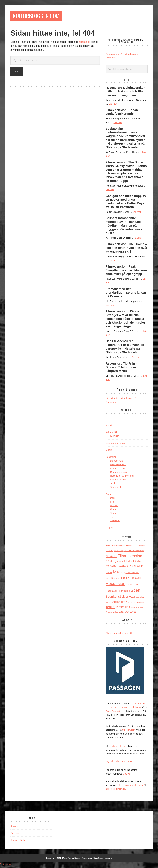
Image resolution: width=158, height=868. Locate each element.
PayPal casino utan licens (119, 763)
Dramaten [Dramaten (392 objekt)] (130, 552)
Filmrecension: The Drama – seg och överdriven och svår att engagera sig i (126, 250)
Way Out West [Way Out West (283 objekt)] (127, 613)
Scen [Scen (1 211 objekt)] (135, 592)
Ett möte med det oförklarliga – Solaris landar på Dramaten (126, 294)
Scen (108, 496)
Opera (113, 511)
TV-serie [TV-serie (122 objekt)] (109, 614)
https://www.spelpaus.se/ (132, 787)
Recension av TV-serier (122, 478)
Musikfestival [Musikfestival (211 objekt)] (132, 574)
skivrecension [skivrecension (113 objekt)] (138, 599)
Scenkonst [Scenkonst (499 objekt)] (113, 598)
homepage (84, 44)
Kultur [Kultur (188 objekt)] (126, 567)
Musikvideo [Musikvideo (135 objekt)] (110, 580)
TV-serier (115, 522)
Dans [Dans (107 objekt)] (136, 548)
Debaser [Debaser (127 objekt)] (142, 548)
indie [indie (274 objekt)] (138, 563)
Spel (112, 485)
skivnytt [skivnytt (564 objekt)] (127, 598)
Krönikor (114, 438)
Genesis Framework (83, 860)
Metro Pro (67, 860)
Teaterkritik (116, 489)
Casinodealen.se (118, 748)
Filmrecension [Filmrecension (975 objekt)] (130, 558)
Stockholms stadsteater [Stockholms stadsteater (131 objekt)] (135, 604)
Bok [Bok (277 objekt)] (108, 547)
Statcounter (6, 866)
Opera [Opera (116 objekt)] (118, 580)
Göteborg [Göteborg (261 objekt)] (111, 563)
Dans (113, 500)
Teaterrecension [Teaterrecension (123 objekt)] (137, 609)
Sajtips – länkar (18, 842)
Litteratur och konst (115, 445)
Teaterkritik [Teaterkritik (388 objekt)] (123, 609)
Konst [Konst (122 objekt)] (120, 568)
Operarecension (118, 474)
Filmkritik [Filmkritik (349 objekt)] (111, 558)
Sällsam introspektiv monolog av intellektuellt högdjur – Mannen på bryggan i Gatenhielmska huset (124, 227)
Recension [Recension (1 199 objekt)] (115, 585)
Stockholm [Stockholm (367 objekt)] (118, 603)
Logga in (109, 860)
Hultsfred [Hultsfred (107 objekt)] (120, 563)
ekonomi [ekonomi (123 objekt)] (141, 552)
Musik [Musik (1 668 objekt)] (119, 573)
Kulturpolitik (112, 434)
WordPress (98, 860)
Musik (109, 452)
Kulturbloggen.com (43, 17)
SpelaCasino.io (113, 713)
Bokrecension (117, 462)
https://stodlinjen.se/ (116, 791)
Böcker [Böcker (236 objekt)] (129, 547)
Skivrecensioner (118, 481)
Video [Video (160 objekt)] (115, 614)
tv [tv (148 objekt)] (145, 609)
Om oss (15, 835)
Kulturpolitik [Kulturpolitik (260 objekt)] (136, 567)
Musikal (114, 507)
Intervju (109, 427)
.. (106, 420)
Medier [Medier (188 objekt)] (109, 574)
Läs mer (113, 105)
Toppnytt (110, 529)
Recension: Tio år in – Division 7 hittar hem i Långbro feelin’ (122, 369)
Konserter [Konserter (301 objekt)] (111, 567)
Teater (113, 515)
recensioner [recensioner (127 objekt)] (131, 586)
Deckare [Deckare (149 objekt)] (109, 552)
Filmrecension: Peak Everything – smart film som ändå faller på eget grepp (126, 272)
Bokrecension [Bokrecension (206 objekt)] (118, 547)
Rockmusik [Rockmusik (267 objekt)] (112, 593)
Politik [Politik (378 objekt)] (125, 579)
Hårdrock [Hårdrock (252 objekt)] (129, 563)
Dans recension (118, 466)
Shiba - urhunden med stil (119, 635)
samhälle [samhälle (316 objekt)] (125, 593)
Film (112, 503)
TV (112, 518)
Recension (111, 459)
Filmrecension (117, 470)
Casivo (127, 775)
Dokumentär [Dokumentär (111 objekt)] (118, 552)
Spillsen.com (129, 732)
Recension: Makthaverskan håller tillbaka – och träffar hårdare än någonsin (125, 93)
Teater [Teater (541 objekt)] (110, 609)
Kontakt (14, 828)
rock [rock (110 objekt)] (138, 586)
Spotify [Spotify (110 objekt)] (108, 604)
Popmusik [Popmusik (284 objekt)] (135, 580)
